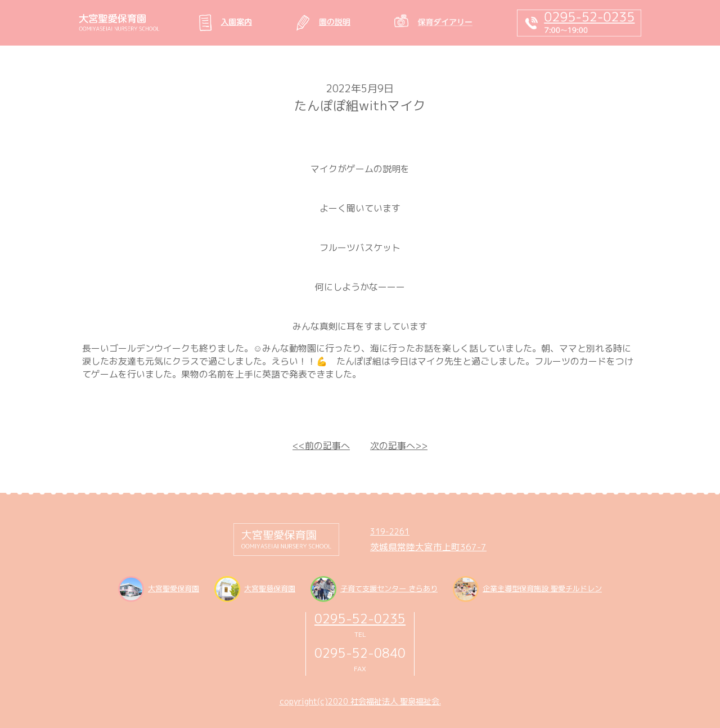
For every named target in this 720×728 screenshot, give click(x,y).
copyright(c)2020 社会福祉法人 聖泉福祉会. (360, 702)
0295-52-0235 (360, 619)
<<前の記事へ (321, 446)
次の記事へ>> (399, 446)
